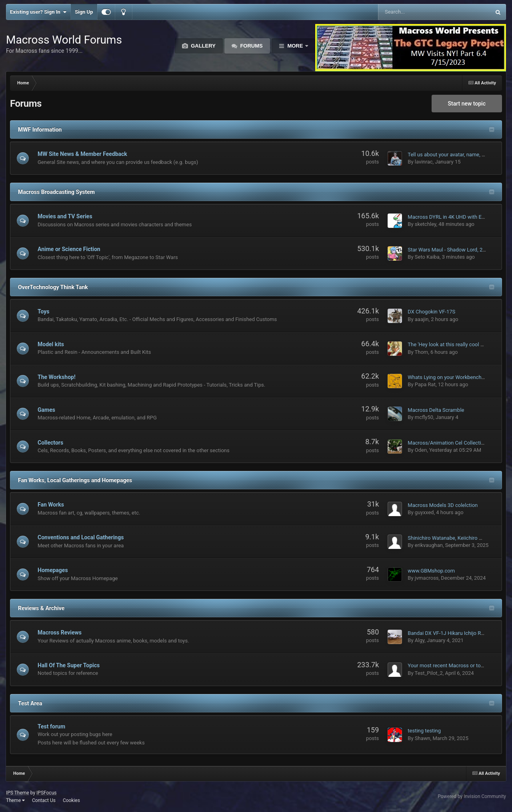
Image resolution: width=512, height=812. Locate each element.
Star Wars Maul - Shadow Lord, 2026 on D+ (457, 250)
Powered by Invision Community (472, 796)
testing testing (424, 731)
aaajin (422, 319)
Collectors (50, 443)
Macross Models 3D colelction (443, 505)
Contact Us (44, 800)
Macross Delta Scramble (436, 410)
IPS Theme (18, 793)
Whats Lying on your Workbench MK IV (452, 377)
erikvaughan (429, 545)
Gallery (203, 46)
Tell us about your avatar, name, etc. (449, 155)
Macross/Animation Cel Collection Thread (456, 443)
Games (46, 410)
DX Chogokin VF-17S (431, 312)
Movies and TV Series (65, 216)
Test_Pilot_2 (429, 673)
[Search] (414, 12)
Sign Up (84, 12)
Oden (421, 450)
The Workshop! (57, 377)
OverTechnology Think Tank (53, 287)
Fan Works (51, 505)
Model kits (51, 344)
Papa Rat (425, 384)
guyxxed (424, 512)
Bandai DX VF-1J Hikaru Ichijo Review (451, 633)
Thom (422, 352)
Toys (44, 311)
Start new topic (467, 104)
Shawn (423, 738)
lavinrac (424, 162)
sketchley (426, 224)
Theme (15, 800)
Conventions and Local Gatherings (81, 537)
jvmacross (427, 578)
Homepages (53, 570)
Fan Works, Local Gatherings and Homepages (75, 480)
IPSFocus (46, 793)
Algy (420, 640)
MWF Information (40, 130)
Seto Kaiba (427, 257)
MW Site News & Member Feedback (82, 154)
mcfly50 (424, 417)
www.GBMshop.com (431, 571)
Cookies (71, 800)
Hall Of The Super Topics (69, 665)
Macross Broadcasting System (56, 192)
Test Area (30, 703)
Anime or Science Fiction (69, 249)
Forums (251, 46)
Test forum (51, 726)
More (295, 46)
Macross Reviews (60, 632)
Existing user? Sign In (38, 12)
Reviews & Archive (41, 608)
